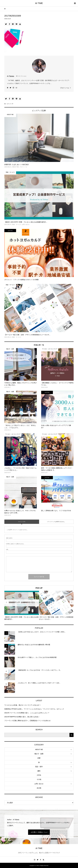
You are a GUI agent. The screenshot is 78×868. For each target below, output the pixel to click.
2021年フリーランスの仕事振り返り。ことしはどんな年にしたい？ (27, 713)
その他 (39, 779)
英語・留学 (39, 767)
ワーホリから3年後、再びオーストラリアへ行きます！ (23, 705)
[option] (22, 606)
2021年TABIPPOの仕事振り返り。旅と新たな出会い (22, 717)
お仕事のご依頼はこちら (39, 832)
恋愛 (39, 758)
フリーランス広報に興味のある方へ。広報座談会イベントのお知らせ (27, 721)
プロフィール (64, 88)
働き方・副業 (39, 754)
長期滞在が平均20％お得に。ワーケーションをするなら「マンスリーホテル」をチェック (34, 709)
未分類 (39, 788)
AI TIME (39, 3)
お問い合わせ (39, 784)
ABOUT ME (39, 749)
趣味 (39, 771)
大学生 (39, 775)
